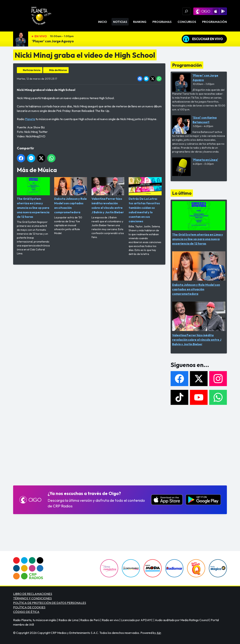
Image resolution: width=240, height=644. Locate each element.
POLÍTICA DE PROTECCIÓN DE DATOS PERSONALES (50, 603)
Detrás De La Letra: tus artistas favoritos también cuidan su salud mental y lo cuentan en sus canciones (145, 200)
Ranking (140, 22)
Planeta (30, 119)
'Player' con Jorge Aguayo (53, 41)
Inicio (103, 22)
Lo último (182, 193)
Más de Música (58, 70)
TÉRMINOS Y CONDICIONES (32, 598)
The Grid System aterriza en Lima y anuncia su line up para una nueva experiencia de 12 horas (33, 198)
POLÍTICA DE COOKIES (29, 607)
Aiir (159, 633)
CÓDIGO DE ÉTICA (26, 612)
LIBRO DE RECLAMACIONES (33, 594)
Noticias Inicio (32, 70)
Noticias (120, 22)
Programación (214, 22)
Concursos (187, 22)
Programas (162, 22)
